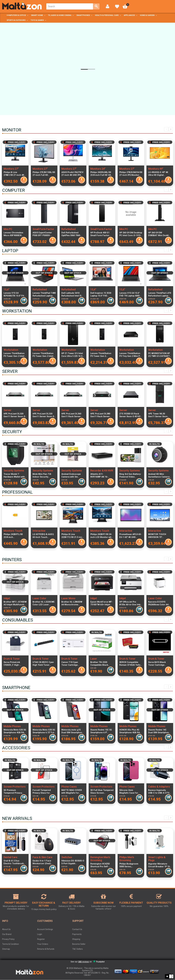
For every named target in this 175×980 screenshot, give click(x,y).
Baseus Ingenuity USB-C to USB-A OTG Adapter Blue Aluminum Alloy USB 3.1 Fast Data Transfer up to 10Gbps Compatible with (160, 792)
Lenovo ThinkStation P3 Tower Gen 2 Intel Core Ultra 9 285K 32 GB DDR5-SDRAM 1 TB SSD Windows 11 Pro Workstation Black (15, 355)
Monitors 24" (98, 169)
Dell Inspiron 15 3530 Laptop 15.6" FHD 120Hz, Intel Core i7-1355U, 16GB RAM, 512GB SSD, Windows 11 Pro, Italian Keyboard (101, 294)
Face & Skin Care (42, 857)
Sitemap (6, 949)
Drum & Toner (12, 659)
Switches (67, 857)
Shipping (76, 939)
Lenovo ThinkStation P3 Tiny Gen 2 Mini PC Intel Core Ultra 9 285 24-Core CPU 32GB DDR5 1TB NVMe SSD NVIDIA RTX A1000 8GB (131, 355)
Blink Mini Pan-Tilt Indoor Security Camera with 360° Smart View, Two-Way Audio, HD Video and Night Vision (43, 475)
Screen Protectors (15, 787)
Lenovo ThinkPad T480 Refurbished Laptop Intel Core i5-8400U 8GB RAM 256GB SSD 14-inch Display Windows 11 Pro (44, 294)
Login (40, 934)
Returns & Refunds (46, 949)
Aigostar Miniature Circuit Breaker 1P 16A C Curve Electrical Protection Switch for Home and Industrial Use (160, 865)
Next (171, 129)
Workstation (11, 350)
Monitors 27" (11, 169)
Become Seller (79, 944)
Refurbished (68, 229)
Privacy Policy (8, 939)
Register (41, 939)
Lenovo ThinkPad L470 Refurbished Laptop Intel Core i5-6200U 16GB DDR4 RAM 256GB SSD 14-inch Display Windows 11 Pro (160, 294)
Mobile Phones (12, 726)
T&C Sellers (77, 949)
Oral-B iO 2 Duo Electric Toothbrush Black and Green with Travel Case (14, 862)
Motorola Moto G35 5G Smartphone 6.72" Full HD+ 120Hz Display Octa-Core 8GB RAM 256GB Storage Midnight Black (44, 731)
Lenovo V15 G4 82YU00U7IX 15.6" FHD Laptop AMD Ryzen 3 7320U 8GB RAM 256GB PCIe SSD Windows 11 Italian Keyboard (15, 294)
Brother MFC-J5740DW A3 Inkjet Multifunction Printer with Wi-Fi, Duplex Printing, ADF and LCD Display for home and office (15, 603)
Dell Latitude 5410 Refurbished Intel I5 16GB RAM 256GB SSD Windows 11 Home (72, 294)
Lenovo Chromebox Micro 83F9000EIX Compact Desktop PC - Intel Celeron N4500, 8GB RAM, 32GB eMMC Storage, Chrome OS (15, 234)
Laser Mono (68, 598)
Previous (166, 129)
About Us (6, 929)
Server (7, 410)
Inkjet (7, 598)
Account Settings (45, 929)
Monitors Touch (13, 531)
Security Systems (14, 471)
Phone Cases (69, 787)
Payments (77, 934)
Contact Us (77, 929)
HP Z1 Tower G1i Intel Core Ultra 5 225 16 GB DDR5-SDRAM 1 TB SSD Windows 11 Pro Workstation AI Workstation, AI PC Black (73, 355)
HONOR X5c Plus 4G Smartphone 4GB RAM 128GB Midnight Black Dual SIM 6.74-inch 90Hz (131, 731)
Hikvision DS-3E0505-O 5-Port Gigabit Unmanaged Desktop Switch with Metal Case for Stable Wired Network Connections (73, 862)
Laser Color (39, 598)
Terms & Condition (11, 944)
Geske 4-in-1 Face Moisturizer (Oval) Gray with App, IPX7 (42, 862)
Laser (94, 659)
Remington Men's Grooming (100, 859)
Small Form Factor (43, 229)
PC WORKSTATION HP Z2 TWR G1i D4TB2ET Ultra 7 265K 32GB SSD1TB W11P (159, 355)
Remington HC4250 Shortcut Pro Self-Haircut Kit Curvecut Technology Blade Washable (101, 865)
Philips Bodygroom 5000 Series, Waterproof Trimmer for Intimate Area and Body (130, 865)
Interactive (39, 531)
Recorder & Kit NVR (102, 471)
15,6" (6, 289)
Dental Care (10, 857)
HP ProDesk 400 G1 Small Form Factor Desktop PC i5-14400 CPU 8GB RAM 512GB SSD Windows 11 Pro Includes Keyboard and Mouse (101, 234)
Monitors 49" (156, 169)
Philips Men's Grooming (127, 859)
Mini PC (8, 229)
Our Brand (7, 934)
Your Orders (43, 944)
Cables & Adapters (159, 787)
